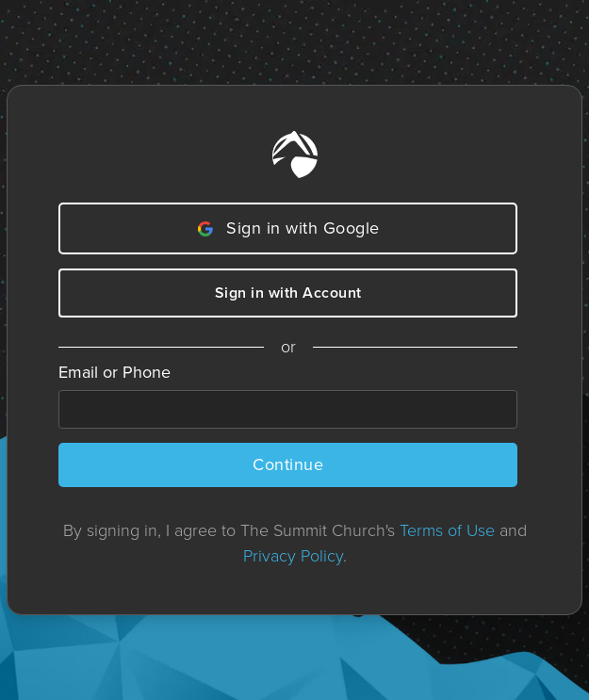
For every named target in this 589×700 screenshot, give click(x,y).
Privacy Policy (293, 556)
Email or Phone (115, 372)
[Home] (295, 155)
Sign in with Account (288, 293)
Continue (288, 464)
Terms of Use (447, 530)
